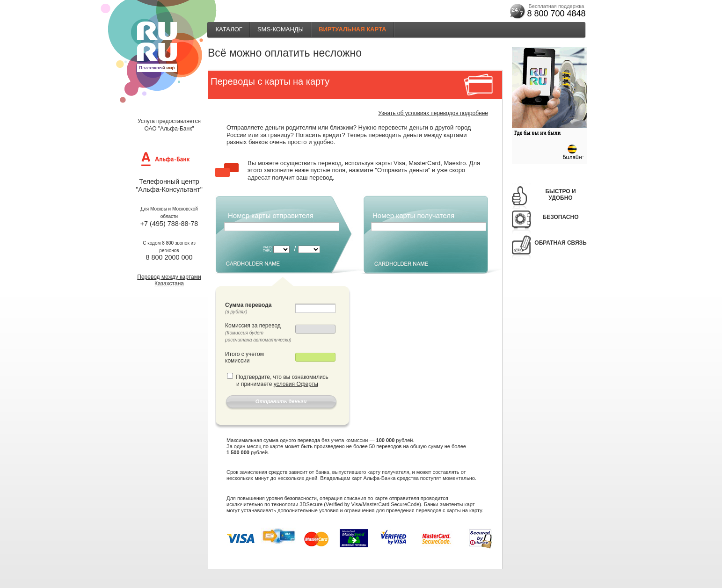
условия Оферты (296, 384)
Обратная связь (560, 243)
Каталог (229, 29)
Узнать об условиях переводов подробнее (433, 113)
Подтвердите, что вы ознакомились (282, 377)
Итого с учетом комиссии (244, 357)
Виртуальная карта (352, 29)
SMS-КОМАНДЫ (281, 29)
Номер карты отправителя (271, 215)
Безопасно (561, 217)
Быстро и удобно (560, 195)
